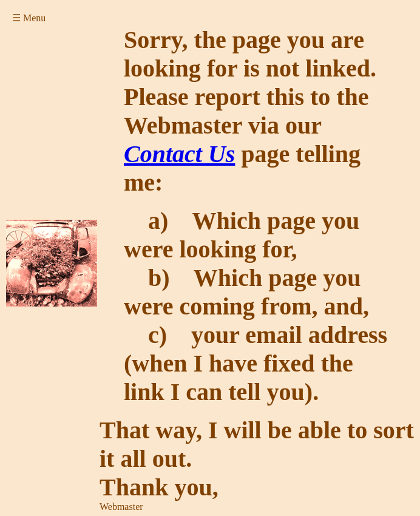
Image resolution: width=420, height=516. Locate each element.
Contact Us (179, 154)
